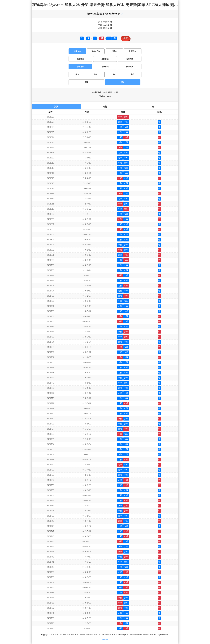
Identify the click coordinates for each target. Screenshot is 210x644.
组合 (77, 74)
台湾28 (114, 51)
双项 (86, 82)
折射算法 (80, 67)
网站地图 (105, 639)
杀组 (96, 74)
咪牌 (125, 38)
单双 (133, 74)
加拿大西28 (96, 51)
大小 (114, 74)
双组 (123, 82)
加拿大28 (77, 51)
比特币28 (133, 51)
